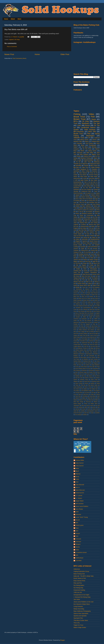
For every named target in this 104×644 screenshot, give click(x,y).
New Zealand (84, 154)
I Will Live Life (78, 592)
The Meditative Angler (86, 391)
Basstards (95, 243)
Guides (75, 175)
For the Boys (87, 252)
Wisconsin (88, 402)
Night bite (95, 261)
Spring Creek (80, 232)
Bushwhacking (77, 182)
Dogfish (98, 313)
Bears (77, 197)
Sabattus (77, 376)
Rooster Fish (92, 372)
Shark (85, 269)
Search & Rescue (89, 378)
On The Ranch (88, 188)
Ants (89, 291)
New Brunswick (90, 356)
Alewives (95, 289)
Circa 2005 (97, 306)
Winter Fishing (82, 284)
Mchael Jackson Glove (81, 350)
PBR (90, 263)
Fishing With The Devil (86, 322)
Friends (87, 326)
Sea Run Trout (79, 378)
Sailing (90, 267)
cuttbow (90, 284)
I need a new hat (94, 335)
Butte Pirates (77, 302)
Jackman (91, 341)
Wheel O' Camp (83, 400)
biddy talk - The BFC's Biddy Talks (84, 576)
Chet (77, 482)
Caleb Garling (96, 302)
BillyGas (78, 474)
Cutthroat (85, 309)
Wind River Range (78, 402)
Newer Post (9, 54)
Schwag (96, 189)
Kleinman (78, 514)
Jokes (75, 223)
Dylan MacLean (80, 490)
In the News (90, 258)
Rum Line (82, 374)
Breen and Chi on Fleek (84, 298)
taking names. (85, 140)
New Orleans (92, 357)
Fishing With (94, 250)
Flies (89, 134)
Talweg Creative (78, 278)
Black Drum (77, 297)
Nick (77, 523)
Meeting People (78, 352)
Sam (77, 531)
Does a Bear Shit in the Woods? (84, 199)
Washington (90, 136)
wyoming (76, 171)
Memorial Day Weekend (91, 352)
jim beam (84, 409)
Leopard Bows (77, 344)
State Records (86, 274)
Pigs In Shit (97, 263)
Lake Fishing (94, 223)
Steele (94, 119)
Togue (80, 394)
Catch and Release (93, 247)
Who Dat (91, 400)
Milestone (76, 354)
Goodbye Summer (83, 254)
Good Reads (82, 328)
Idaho (98, 160)
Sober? (76, 147)
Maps (92, 348)
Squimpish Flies (78, 618)
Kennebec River (93, 202)
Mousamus (76, 188)
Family (75, 321)
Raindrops (84, 370)
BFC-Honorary (79, 132)
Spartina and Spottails (80, 616)
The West (85, 147)
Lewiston (85, 344)
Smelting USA (77, 271)
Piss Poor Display (86, 189)
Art (80, 293)
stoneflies (97, 413)
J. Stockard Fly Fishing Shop (82, 597)
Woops (86, 404)
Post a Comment (12, 47)
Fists (82, 324)
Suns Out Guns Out (87, 276)
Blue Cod (84, 297)
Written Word (94, 404)
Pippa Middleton (96, 365)
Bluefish (91, 297)
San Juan (84, 376)
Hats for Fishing (90, 332)
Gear (75, 202)
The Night (95, 234)
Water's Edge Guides (80, 627)
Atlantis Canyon (94, 241)
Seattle (78, 269)
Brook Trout (79, 117)
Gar (94, 252)
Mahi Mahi (90, 153)
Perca (80, 365)
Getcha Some (88, 156)
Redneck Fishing (86, 158)
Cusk (80, 309)
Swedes (86, 383)
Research (97, 370)
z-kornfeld (78, 561)
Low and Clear (94, 346)
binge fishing (89, 208)
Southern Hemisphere (91, 272)
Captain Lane (96, 197)
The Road (76, 280)
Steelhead (85, 123)
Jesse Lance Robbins (82, 506)
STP (99, 374)
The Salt (96, 123)
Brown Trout (80, 119)
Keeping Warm (84, 223)
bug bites (97, 208)
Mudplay (76, 356)
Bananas (97, 212)
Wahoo (75, 177)
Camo (84, 304)
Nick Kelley (83, 228)
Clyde (83, 249)
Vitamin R (78, 398)
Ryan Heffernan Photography (82, 611)
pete (77, 555)
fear (95, 284)
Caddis (89, 302)
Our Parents (88, 363)
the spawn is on (90, 193)
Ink (97, 258)
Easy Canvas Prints (79, 581)
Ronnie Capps (83, 372)
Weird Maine (84, 177)
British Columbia (77, 300)
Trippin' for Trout (78, 625)
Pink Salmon (87, 365)
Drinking (88, 217)
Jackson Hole (77, 260)
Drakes (92, 315)
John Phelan (79, 509)
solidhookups (79, 558)
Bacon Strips (86, 243)
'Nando (78, 547)
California (78, 304)
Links (79, 125)
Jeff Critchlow (80, 504)
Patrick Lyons (80, 525)
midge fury (95, 238)
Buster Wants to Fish (80, 578)
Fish (93, 117)
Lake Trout (87, 162)
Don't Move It (78, 315)
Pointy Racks (84, 367)
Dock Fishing (96, 311)
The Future (76, 389)
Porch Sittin (92, 367)
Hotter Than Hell (84, 335)
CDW (96, 213)
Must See (88, 261)
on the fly (81, 212)
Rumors (88, 374)
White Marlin (94, 177)
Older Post (65, 54)
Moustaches (89, 354)
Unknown (78, 539)
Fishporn (96, 322)
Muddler (96, 354)
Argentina (85, 241)
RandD (91, 230)
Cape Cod (85, 167)
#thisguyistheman (95, 239)
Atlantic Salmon (95, 195)
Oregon (85, 263)
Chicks (81, 215)
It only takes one (83, 341)
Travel (96, 191)
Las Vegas (95, 343)
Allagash (78, 241)
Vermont (95, 280)
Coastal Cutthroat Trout (91, 184)
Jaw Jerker (77, 599)
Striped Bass (96, 141)
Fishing (77, 114)
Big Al (77, 471)
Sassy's (90, 376)
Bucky (77, 477)
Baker (77, 468)
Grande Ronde (91, 328)
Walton (84, 398)
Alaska (98, 193)
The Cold (87, 278)
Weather (81, 208)
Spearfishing (77, 274)
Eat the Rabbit (77, 219)
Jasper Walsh (80, 501)
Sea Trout (97, 267)
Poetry (88, 204)
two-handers (89, 212)
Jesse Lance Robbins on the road (83, 602)
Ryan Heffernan (87, 206)
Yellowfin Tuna (79, 138)
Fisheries (76, 250)
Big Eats (76, 167)
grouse (94, 407)
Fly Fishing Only (78, 588)
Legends (76, 225)
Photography (93, 145)
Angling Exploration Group (81, 571)
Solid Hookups (90, 130)
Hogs (93, 256)
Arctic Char (95, 291)
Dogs (96, 199)
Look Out (86, 346)
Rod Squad (83, 267)
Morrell (78, 520)
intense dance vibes (85, 285)
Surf (96, 276)
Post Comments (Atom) (19, 58)
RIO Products (77, 370)
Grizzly (81, 256)
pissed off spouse (78, 413)
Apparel (11, 40)
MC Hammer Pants (79, 204)
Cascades (83, 247)
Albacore (87, 289)
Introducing (94, 221)
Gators (75, 328)
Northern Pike (78, 141)
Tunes (75, 208)
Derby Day (89, 311)
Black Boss (95, 295)
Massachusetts (85, 226)
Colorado (79, 143)
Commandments (87, 308)
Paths (75, 365)
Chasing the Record (83, 306)
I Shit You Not (83, 202)
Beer (75, 173)
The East (87, 234)
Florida (78, 156)
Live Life (95, 186)
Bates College (86, 171)
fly (90, 407)
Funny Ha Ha (94, 173)
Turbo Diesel (92, 396)
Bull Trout (88, 245)
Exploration (84, 319)
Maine (87, 141)
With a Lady (77, 160)
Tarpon (95, 158)
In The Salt (92, 339)
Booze (87, 125)
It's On (78, 162)
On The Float (87, 149)
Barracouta (76, 295)
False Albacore (83, 173)
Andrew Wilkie (80, 460)
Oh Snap (17, 40)
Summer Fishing (93, 175)
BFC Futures (77, 243)
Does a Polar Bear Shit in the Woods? (85, 313)
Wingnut (78, 544)
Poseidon (94, 169)
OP (94, 361)
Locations (83, 225)
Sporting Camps (96, 381)
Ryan (77, 528)
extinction (78, 238)
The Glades (84, 389)
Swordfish (79, 165)
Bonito (75, 298)
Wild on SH (89, 282)
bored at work (90, 405)
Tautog (98, 383)
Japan (96, 341)
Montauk (82, 354)
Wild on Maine (90, 236)
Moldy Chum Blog (79, 609)
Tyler (77, 536)
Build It (96, 300)
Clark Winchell (80, 485)
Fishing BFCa (85, 250)
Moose (81, 261)
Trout (83, 280)
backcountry (77, 178)
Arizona (75, 293)
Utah (98, 396)
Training (98, 394)
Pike (77, 265)
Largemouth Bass (86, 343)
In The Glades (84, 339)
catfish (86, 407)
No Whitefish (85, 359)
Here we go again (94, 333)
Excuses (95, 249)
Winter (82, 151)
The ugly (93, 392)
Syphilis (92, 383)
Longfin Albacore (78, 346)
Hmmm (94, 140)
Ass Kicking (85, 195)
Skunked (76, 191)
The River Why (79, 392)
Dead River (92, 309)
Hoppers (76, 335)
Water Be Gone (91, 398)
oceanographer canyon (92, 411)
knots (89, 409)
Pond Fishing (96, 204)
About (13, 19)
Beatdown (95, 171)
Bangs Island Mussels (93, 293)
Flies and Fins (78, 583)
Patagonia (96, 363)
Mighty (75, 261)
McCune (98, 348)
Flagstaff (88, 324)
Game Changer (78, 221)
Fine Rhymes (88, 321)
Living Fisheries (78, 606)
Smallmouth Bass (86, 191)
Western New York (79, 282)
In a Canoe (81, 258)
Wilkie (96, 400)
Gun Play (87, 256)
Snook (85, 271)
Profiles (91, 265)
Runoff (94, 374)
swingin (77, 287)
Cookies (96, 308)
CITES (84, 302)
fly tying (84, 178)
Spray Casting (79, 383)
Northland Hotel (87, 361)
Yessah (86, 165)
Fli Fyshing (76, 201)
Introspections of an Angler (81, 595)
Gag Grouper (95, 326)
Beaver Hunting (85, 197)
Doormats (86, 315)
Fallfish (96, 319)
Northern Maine (77, 361)
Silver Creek (94, 380)
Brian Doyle (95, 298)
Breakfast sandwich (87, 213)
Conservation (90, 215)
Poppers (84, 265)
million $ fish (96, 285)
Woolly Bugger (77, 404)
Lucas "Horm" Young (82, 517)
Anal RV (83, 291)
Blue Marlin (94, 180)
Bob (97, 297)
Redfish (78, 206)
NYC (82, 356)
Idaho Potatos (77, 337)
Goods (92, 254)
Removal (91, 370)
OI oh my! (91, 228)
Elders (85, 317)
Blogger (62, 640)
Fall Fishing (89, 143)
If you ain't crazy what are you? (89, 337)
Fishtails (76, 324)
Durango (98, 315)
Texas (77, 385)
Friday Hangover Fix (82, 169)
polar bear (87, 413)
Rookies (97, 230)
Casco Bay (91, 304)
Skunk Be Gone (95, 164)
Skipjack (76, 381)
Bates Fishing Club (79, 574)
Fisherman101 (80, 493)
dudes (98, 236)
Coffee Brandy (95, 167)
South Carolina (94, 271)
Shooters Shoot (84, 380)
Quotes (76, 130)
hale (99, 407)
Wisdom (96, 402)
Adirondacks (79, 289)
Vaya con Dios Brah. (79, 236)
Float (83, 201)
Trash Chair (78, 396)
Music (83, 145)
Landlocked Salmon (88, 127)
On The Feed (77, 263)
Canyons (76, 149)
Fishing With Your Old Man (91, 219)
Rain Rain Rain (83, 230)
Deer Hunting (81, 311)
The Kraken (76, 391)
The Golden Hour (94, 389)
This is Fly (77, 623)
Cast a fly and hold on (91, 182)
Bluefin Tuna (78, 134)
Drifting (82, 217)
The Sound (87, 392)
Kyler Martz (76, 343)
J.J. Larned (79, 496)
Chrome (76, 249)
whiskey (85, 415)
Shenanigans (94, 269)
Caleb (77, 479)
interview (77, 409)
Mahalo (85, 260)
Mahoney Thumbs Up (83, 348)
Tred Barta (85, 396)
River (77, 372)
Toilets (92, 394)
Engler (91, 317)
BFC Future (94, 165)
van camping (78, 415)
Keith (77, 512)
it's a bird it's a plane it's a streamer (85, 210)
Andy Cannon (80, 463)
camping (80, 407)
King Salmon (83, 175)
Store (19, 19)
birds (83, 405)
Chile (91, 306)
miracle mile (95, 409)
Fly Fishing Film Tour (92, 201)
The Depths (95, 278)
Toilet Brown (86, 394)
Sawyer (78, 533)
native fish (76, 411)
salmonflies (85, 239)
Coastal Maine (77, 186)
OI (89, 138)
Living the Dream (94, 344)
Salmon (96, 206)
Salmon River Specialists (81, 613)
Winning (94, 147)
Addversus (77, 569)
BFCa (76, 121)
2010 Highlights (96, 287)
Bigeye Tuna (96, 154)
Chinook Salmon (78, 184)
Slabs (81, 381)
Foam (82, 326)
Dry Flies (95, 217)
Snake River (87, 381)
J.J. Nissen (79, 498)
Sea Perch (97, 376)
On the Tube (80, 363)
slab (92, 413)
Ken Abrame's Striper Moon (82, 604)
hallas (77, 550)
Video (91, 114)
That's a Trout (88, 387)
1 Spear (84, 287)
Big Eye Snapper (86, 295)
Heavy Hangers (84, 333)
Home (6, 19)
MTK (75, 348)
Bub (92, 300)
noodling (83, 411)
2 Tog (89, 287)
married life (86, 238)
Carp (75, 215)
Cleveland (78, 308)
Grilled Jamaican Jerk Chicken (86, 330)
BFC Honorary (78, 153)
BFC (84, 293)
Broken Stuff (86, 300)
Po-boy (77, 367)
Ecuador (78, 317)
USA (89, 280)
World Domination (78, 193)
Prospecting (95, 368)
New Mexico (84, 357)
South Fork (77, 272)
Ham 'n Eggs (81, 332)
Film (81, 321)
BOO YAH (92, 132)
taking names (92, 151)
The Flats (96, 387)
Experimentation (89, 160)
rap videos (76, 239)
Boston (77, 213)
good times (92, 178)
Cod (88, 249)
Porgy (98, 367)
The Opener (97, 391)
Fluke (94, 324)
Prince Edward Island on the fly (83, 368)
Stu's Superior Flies (92, 232)
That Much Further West (81, 620)
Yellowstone (76, 405)
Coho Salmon (87, 186)
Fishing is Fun (77, 252)
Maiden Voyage (94, 260)
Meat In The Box (93, 350)
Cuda (75, 309)
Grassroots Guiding (79, 590)
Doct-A (78, 487)
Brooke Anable (78, 245)
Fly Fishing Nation (79, 585)
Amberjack (76, 291)
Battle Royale (84, 180)
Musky (93, 226)
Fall (91, 319)
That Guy (83, 385)
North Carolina (94, 359)
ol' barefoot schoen (81, 552)
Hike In (87, 221)
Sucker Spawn (78, 234)
